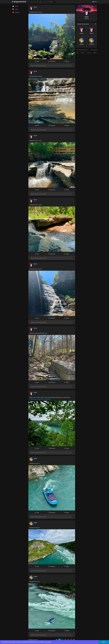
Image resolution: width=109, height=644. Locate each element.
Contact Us (89, 53)
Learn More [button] (48, 642)
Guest (87, 17)
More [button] (95, 53)
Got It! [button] (104, 642)
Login (15, 9)
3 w (34, 9)
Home (15, 6)
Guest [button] (95, 2)
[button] (42, 2)
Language (94, 50)
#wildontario (48, 399)
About (78, 53)
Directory (83, 53)
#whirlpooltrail (40, 399)
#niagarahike (33, 399)
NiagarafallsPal (19, 2)
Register (16, 12)
